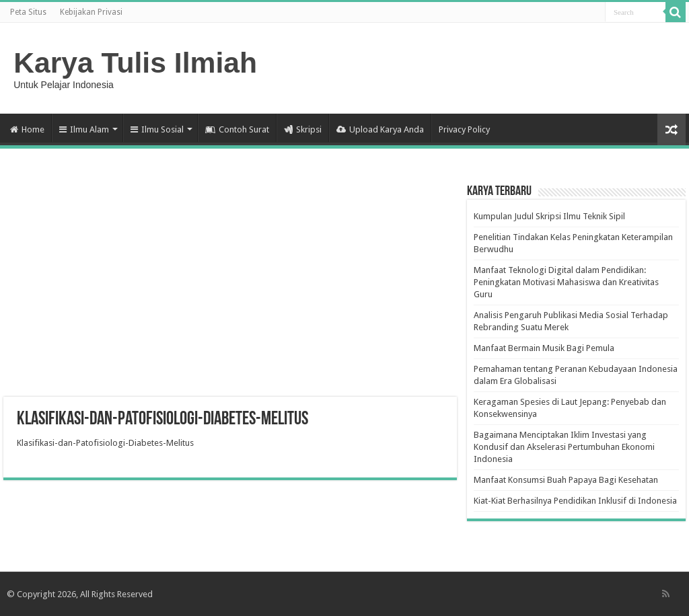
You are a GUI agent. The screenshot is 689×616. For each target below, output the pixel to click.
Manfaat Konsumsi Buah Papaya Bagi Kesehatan (566, 480)
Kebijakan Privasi (91, 12)
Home (27, 129)
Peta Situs (28, 12)
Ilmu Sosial (157, 129)
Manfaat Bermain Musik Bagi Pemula (544, 348)
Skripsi (303, 129)
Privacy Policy (464, 129)
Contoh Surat (237, 129)
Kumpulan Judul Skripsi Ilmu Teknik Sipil (549, 216)
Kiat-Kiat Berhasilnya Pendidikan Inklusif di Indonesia (575, 501)
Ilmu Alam (84, 129)
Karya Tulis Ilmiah (135, 63)
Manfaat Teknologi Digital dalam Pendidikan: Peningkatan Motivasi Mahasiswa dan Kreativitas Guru (566, 282)
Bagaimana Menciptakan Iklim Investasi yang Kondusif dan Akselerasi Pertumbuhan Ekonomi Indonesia (564, 447)
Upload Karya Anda (380, 129)
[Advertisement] (230, 289)
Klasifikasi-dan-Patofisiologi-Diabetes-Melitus (105, 443)
